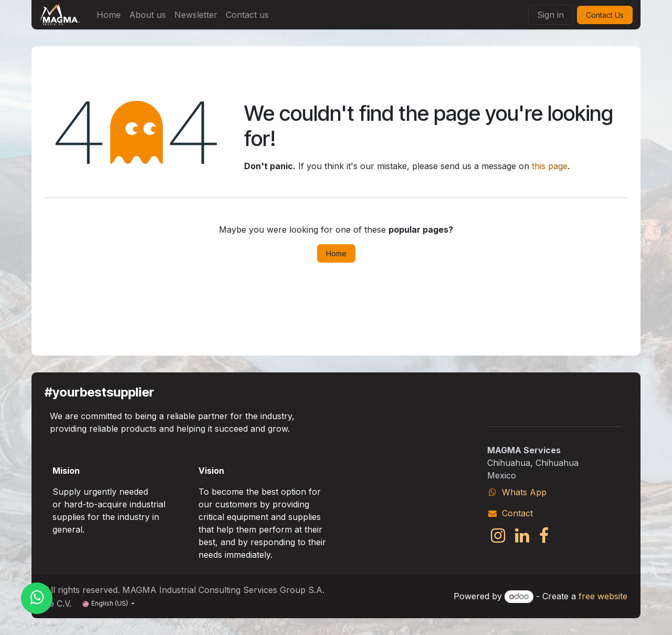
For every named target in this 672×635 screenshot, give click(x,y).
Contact (517, 513)
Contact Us (605, 15)
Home (336, 253)
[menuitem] (109, 15)
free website (603, 596)
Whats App (524, 492)
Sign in (550, 15)
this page (550, 166)
